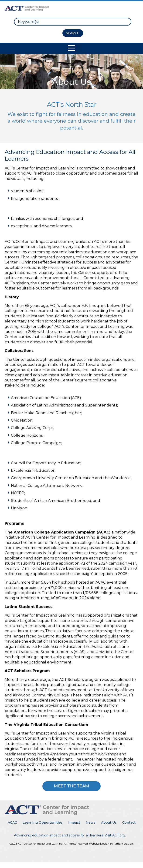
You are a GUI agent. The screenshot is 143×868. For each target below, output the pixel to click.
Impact (74, 822)
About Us (109, 822)
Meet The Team (71, 786)
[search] (73, 22)
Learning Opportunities (43, 822)
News (91, 822)
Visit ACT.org (115, 835)
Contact (129, 822)
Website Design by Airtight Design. (111, 844)
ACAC (12, 822)
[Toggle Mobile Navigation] (71, 48)
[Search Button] (73, 33)
